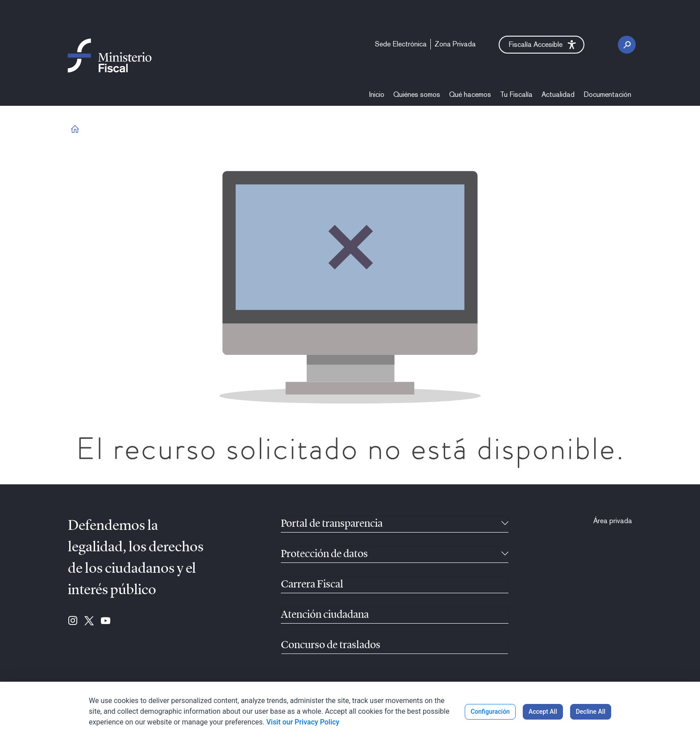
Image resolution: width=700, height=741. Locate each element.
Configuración (490, 712)
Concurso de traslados (331, 645)
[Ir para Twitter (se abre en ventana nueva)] (89, 621)
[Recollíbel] (505, 524)
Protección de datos (324, 554)
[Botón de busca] (627, 45)
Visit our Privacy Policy (303, 722)
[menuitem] (401, 44)
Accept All (543, 712)
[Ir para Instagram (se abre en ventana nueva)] (73, 621)
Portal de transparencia (332, 524)
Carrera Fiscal (312, 585)
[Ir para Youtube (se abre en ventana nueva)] (106, 621)
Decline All (591, 712)
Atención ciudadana (325, 615)
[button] (542, 45)
